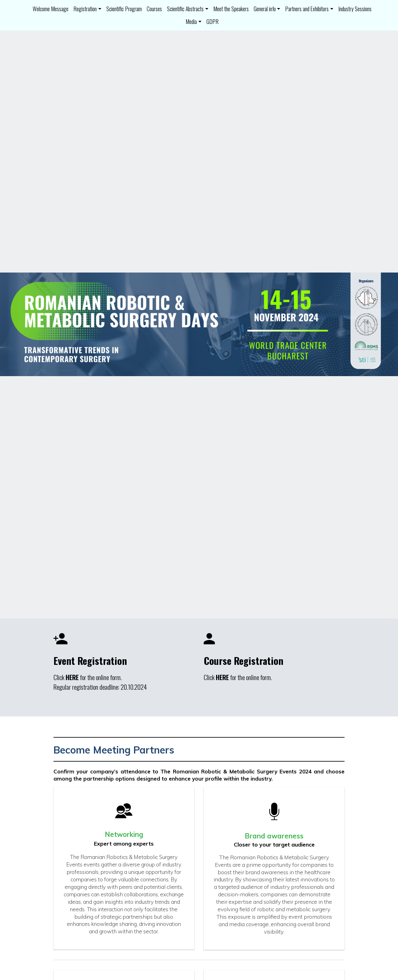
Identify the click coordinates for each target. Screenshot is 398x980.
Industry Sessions (355, 9)
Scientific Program (124, 9)
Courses (154, 9)
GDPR (213, 21)
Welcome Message (51, 9)
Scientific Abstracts (185, 9)
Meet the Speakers (231, 9)
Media (191, 21)
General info (265, 9)
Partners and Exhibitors (307, 9)
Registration (85, 9)
